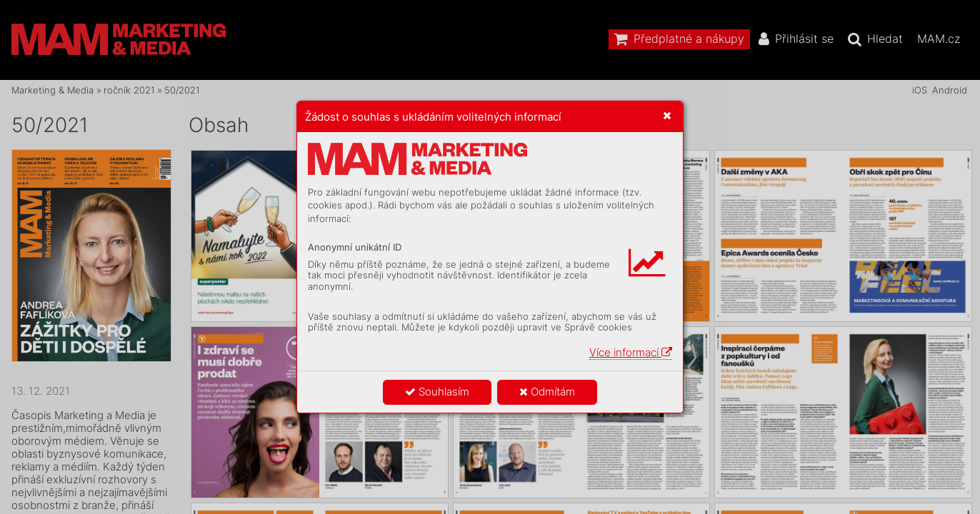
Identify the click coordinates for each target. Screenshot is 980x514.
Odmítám (547, 392)
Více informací (631, 352)
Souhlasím (437, 392)
